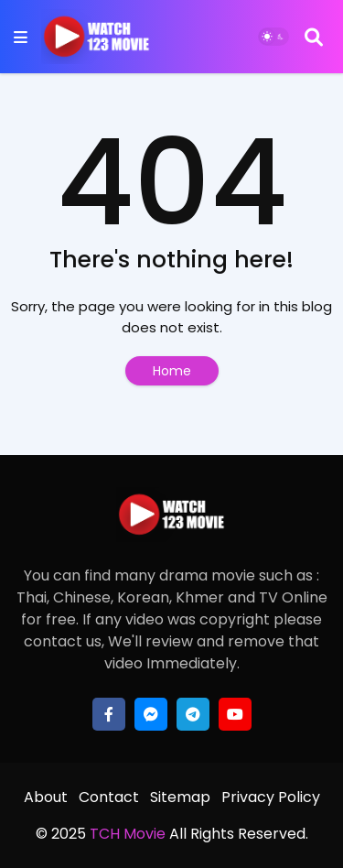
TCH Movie (128, 834)
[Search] (314, 37)
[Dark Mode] (273, 37)
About (46, 797)
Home (172, 371)
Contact (109, 797)
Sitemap (180, 797)
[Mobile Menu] (21, 37)
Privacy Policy (271, 797)
